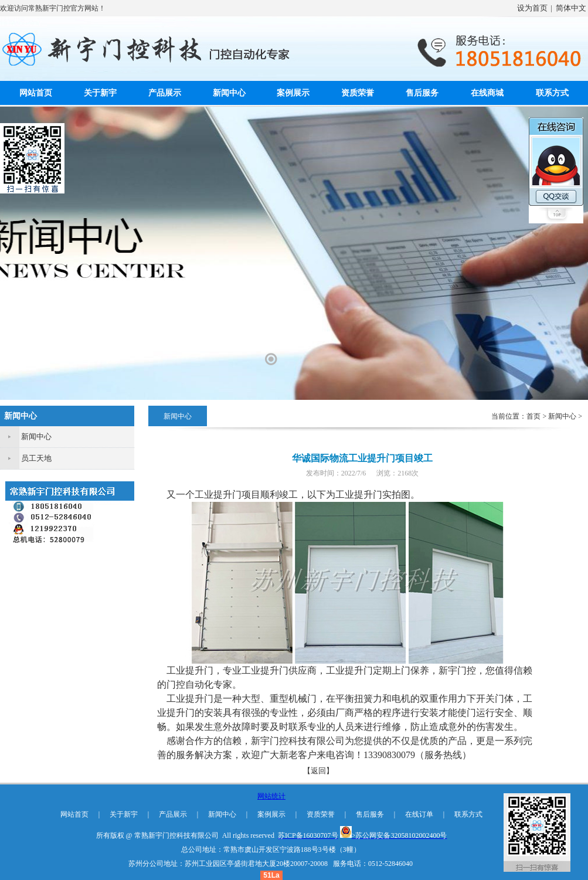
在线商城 (487, 93)
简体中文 (571, 8)
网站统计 (271, 796)
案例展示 (293, 93)
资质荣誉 (358, 93)
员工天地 (36, 458)
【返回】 (318, 771)
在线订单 (419, 814)
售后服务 (422, 93)
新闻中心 (229, 93)
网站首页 (36, 93)
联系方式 (552, 93)
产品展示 (165, 93)
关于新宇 (100, 93)
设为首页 (532, 8)
